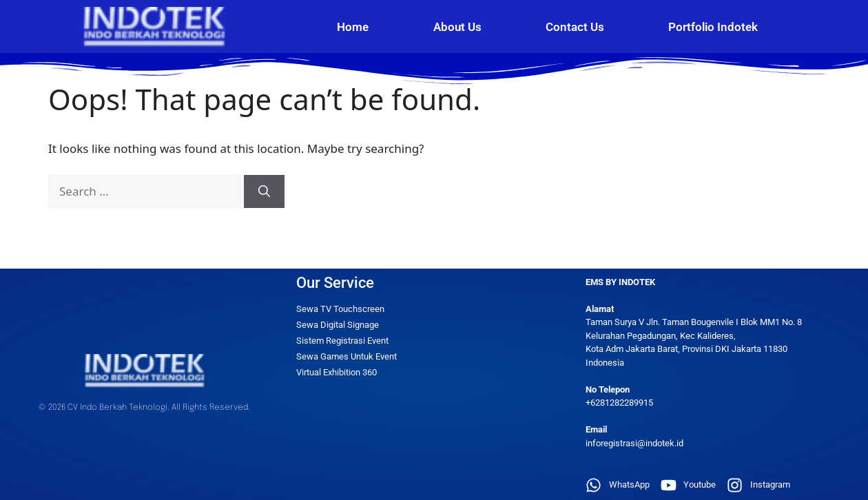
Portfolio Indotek (713, 27)
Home (353, 27)
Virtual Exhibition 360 (337, 372)
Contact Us (575, 27)
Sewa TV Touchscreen (340, 309)
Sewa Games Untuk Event (347, 356)
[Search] (264, 191)
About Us (457, 27)
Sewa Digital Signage (338, 325)
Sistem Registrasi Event (342, 341)
